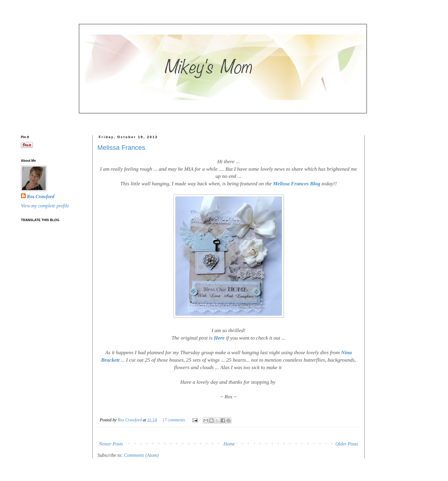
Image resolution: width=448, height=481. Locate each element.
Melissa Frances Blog (296, 184)
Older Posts (347, 444)
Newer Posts (111, 444)
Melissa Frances (121, 148)
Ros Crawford (130, 420)
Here (219, 338)
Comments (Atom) (141, 455)
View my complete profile (45, 206)
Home (229, 444)
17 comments (174, 420)
